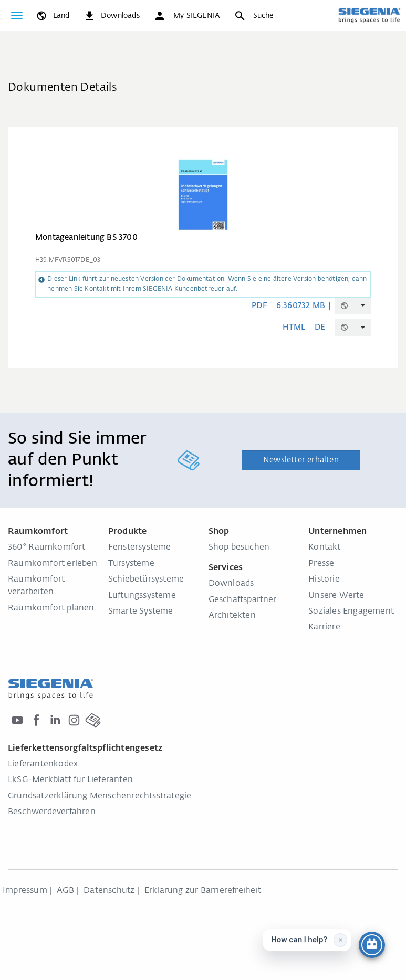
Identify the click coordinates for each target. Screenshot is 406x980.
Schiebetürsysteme (146, 579)
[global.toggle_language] (52, 16)
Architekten (232, 616)
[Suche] (253, 16)
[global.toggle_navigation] (17, 16)
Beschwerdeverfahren (52, 812)
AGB (65, 891)
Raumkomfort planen (51, 608)
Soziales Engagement (351, 612)
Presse (321, 564)
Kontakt (324, 547)
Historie (324, 579)
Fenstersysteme (140, 547)
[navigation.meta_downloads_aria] (111, 16)
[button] (186, 16)
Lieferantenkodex (43, 764)
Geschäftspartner (243, 600)
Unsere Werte (336, 596)
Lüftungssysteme (142, 596)
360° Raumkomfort (47, 547)
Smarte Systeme (141, 612)
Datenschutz (109, 891)
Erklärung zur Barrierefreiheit (203, 891)
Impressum (25, 891)
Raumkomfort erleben (53, 564)
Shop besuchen (239, 547)
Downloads (231, 584)
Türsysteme (131, 564)
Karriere (324, 627)
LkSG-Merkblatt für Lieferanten (70, 780)
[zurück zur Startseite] (369, 15)
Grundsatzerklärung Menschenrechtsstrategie (100, 796)
